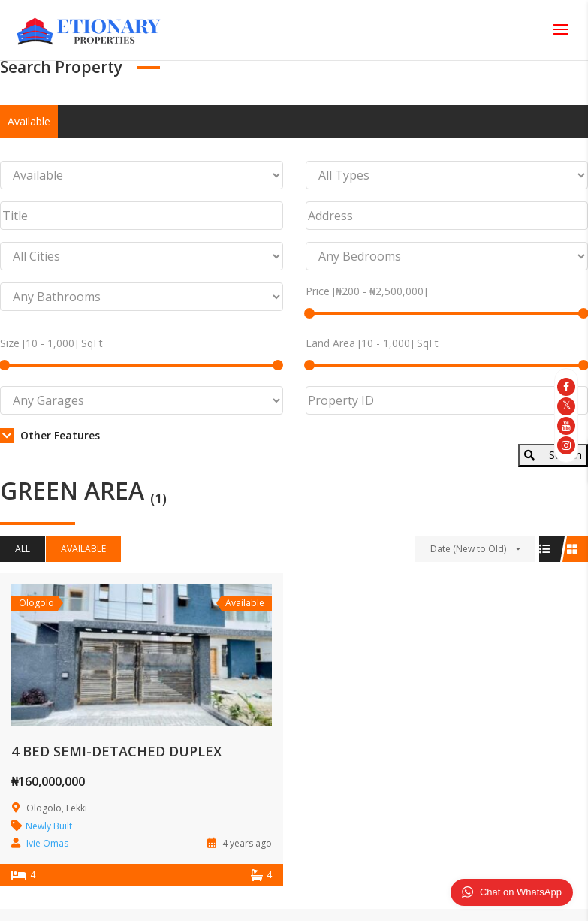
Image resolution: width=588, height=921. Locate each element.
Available (29, 121)
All (23, 549)
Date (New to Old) (468, 549)
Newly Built (49, 826)
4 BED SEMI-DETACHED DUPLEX (116, 751)
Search (553, 455)
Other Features (50, 435)
